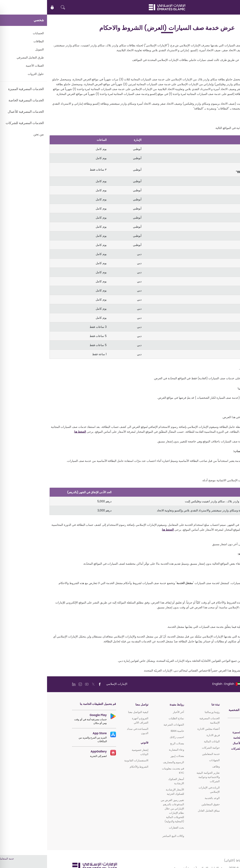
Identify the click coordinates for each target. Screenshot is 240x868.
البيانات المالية (165, 741)
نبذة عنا (169, 705)
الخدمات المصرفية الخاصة (201, 738)
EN (225, 7)
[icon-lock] (5, 7)
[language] (179, 684)
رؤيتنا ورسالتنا (165, 712)
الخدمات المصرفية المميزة (200, 732)
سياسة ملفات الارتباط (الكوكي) (196, 860)
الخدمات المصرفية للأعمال (200, 743)
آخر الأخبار (131, 712)
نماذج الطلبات (129, 718)
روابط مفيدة (130, 705)
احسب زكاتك (130, 737)
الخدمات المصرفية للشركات (199, 749)
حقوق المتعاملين (164, 804)
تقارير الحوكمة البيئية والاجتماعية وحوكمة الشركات (161, 777)
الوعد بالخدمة (165, 798)
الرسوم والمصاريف (126, 762)
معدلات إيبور (130, 756)
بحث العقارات (129, 828)
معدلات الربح (130, 743)
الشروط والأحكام (92, 767)
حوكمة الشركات (164, 748)
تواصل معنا (95, 705)
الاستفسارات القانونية (89, 760)
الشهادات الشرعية (127, 725)
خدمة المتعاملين (164, 754)
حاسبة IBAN (130, 731)
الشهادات (167, 760)
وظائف (169, 767)
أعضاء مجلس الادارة (162, 729)
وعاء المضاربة (129, 750)
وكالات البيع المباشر (126, 836)
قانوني (97, 743)
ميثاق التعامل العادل (162, 811)
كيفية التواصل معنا (91, 712)
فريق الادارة (166, 735)
